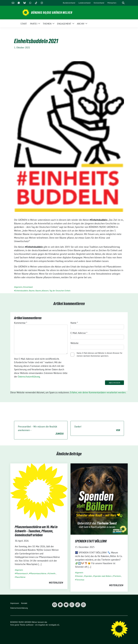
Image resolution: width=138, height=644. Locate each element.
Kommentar (21, 323)
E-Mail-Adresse (79, 333)
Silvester (79, 576)
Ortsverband (28, 287)
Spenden (89, 576)
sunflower (30, 625)
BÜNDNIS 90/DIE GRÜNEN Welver (52, 13)
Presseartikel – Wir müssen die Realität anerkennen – (41, 430)
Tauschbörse (21, 577)
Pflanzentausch (22, 573)
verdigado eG (54, 625)
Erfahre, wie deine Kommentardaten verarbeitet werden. (98, 392)
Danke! (97, 428)
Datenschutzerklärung (29, 377)
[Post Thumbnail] (39, 492)
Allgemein (18, 287)
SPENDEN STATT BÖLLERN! (91, 541)
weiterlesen (56, 583)
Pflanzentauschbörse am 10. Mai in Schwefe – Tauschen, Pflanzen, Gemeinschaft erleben (36, 531)
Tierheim (117, 576)
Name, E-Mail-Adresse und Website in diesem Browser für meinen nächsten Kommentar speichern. (99, 354)
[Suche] (120, 3)
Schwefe (52, 573)
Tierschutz (80, 580)
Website (75, 343)
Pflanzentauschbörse (38, 573)
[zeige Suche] (123, 3)
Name (74, 323)
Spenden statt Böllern (103, 576)
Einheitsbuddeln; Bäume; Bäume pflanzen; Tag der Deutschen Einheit (43, 291)
